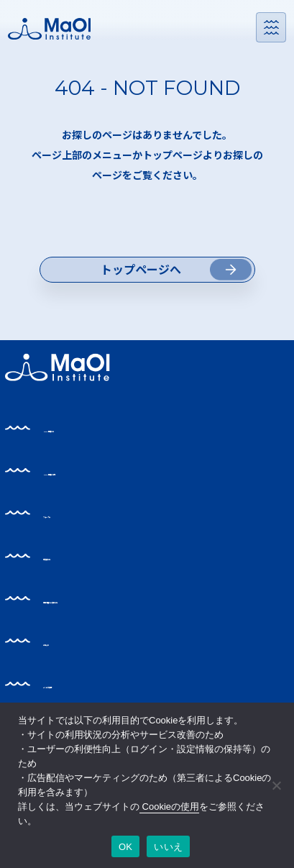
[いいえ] (276, 785)
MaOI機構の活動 (100, 512)
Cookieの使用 (169, 807)
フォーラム (83, 555)
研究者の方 (84, 597)
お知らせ (78, 683)
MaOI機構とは (94, 469)
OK (125, 847)
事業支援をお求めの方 (114, 640)
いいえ (168, 847)
